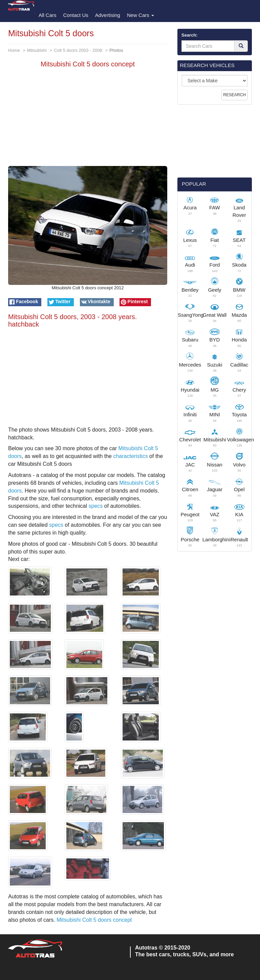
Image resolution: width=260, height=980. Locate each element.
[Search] (241, 46)
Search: (190, 35)
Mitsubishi (37, 50)
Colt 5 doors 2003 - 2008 (78, 50)
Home (14, 50)
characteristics (130, 456)
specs (95, 506)
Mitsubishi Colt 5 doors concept (94, 920)
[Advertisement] (88, 119)
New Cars (140, 15)
